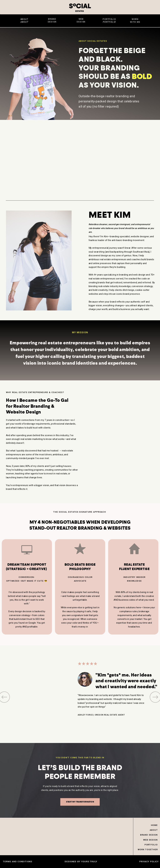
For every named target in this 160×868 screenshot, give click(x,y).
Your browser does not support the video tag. (121, 441)
